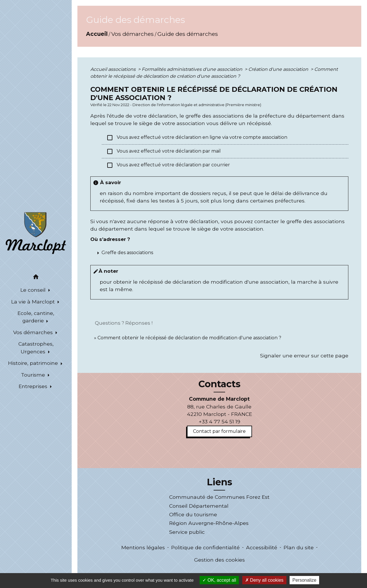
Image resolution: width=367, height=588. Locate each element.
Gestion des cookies (219, 560)
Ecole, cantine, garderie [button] (36, 317)
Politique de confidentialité (205, 547)
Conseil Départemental (199, 506)
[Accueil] (36, 233)
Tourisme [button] (34, 375)
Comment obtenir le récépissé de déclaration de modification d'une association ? (189, 338)
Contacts (219, 384)
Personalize (304, 580)
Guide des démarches (188, 34)
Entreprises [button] (34, 386)
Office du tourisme (193, 514)
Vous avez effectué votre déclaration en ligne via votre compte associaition (197, 138)
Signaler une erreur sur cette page (304, 356)
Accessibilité (262, 547)
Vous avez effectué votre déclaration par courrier (168, 165)
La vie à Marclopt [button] (34, 302)
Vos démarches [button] (34, 332)
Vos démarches (132, 34)
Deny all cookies (264, 580)
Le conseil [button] (34, 290)
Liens (219, 482)
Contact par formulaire (219, 431)
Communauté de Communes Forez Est (219, 497)
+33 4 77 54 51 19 (219, 421)
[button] (36, 278)
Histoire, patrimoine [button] (34, 363)
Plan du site (299, 547)
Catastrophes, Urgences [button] (36, 347)
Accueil (97, 34)
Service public (187, 532)
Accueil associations (114, 69)
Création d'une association (279, 69)
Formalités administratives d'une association (193, 69)
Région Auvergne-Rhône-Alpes (209, 523)
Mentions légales (143, 547)
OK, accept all (219, 580)
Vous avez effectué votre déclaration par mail (164, 151)
